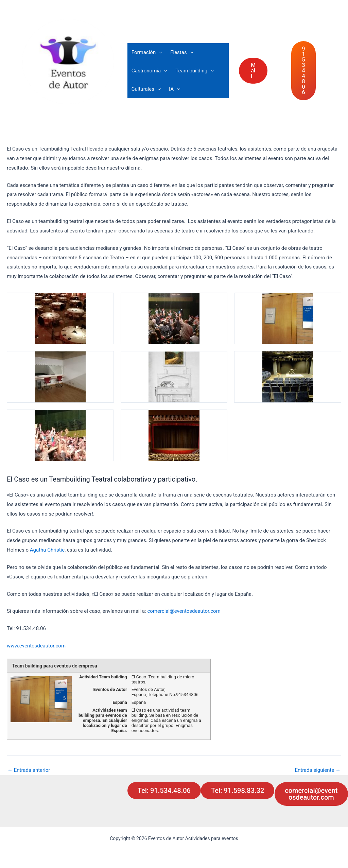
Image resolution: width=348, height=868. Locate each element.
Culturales (146, 89)
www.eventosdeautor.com (37, 646)
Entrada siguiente (318, 770)
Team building (195, 71)
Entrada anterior (29, 770)
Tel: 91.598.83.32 (238, 791)
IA (175, 89)
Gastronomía (149, 71)
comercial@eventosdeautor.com (184, 611)
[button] (159, 52)
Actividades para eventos (71, 109)
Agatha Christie (47, 550)
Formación (147, 52)
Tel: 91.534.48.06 (164, 791)
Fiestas (182, 52)
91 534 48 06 (304, 71)
